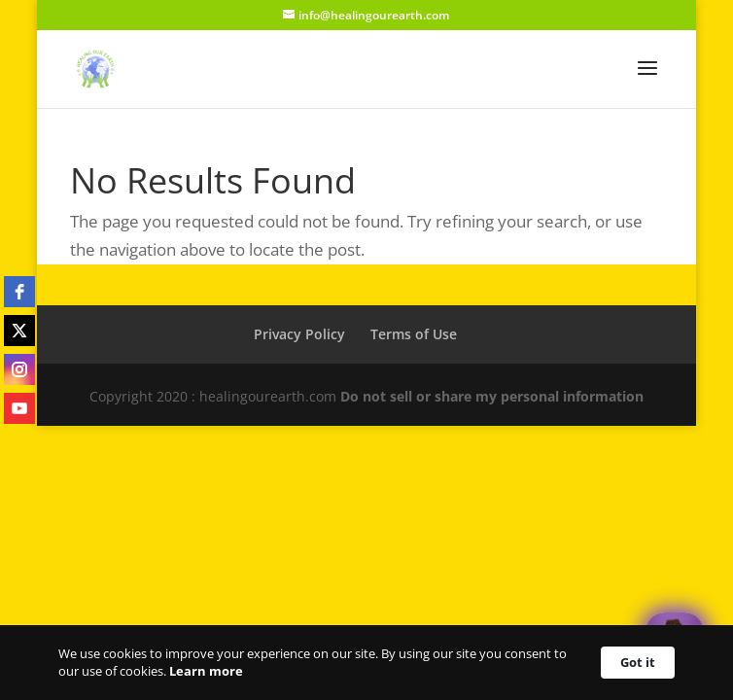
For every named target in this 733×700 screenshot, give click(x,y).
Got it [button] (638, 662)
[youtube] (19, 408)
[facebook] (19, 292)
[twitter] (19, 331)
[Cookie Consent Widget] (366, 663)
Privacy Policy (299, 334)
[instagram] (19, 369)
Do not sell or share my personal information (492, 396)
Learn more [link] (206, 671)
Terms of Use (414, 334)
